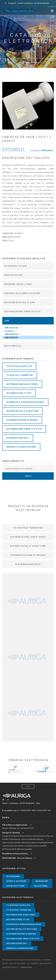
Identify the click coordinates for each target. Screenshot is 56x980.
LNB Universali (12, 328)
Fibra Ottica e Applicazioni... (15, 825)
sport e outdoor (16, 881)
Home (3, 59)
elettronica (18, 59)
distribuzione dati (18, 438)
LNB (20, 63)
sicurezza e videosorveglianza (25, 402)
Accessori (9, 331)
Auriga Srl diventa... (12, 833)
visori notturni (15, 886)
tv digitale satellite (19, 366)
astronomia (13, 876)
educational (41, 886)
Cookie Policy (26, 967)
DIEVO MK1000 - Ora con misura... (18, 858)
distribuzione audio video (22, 384)
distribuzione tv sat (19, 393)
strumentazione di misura (22, 420)
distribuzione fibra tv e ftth (24, 429)
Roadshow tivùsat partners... (16, 853)
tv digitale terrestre (20, 375)
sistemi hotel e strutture (22, 411)
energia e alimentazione (21, 447)
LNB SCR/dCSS (11, 337)
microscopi (42, 881)
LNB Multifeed (11, 334)
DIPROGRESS (47, 150)
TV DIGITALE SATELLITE (43, 59)
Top (28, 786)
